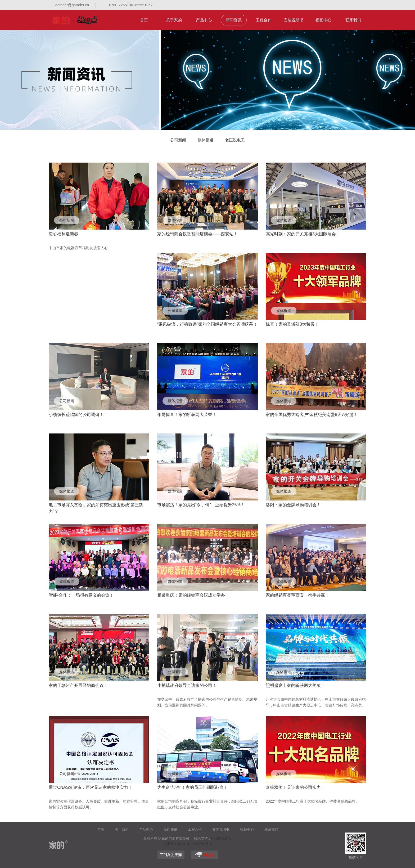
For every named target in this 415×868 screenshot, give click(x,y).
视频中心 (323, 20)
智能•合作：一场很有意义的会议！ (81, 595)
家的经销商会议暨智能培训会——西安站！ (197, 234)
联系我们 (353, 20)
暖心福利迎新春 (64, 234)
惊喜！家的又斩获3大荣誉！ (292, 324)
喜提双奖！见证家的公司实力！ (295, 787)
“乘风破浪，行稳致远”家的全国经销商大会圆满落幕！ (207, 324)
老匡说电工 (235, 140)
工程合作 (264, 20)
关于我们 (122, 829)
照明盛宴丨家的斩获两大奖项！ (295, 685)
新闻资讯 (234, 20)
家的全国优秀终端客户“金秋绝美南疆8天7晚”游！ (312, 415)
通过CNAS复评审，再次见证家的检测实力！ (91, 787)
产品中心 (204, 20)
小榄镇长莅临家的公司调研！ (76, 415)
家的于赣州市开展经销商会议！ (78, 685)
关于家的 (174, 20)
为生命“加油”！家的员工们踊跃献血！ (193, 787)
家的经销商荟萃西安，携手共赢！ (297, 595)
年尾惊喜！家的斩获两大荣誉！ (187, 415)
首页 (144, 20)
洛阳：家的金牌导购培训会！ (293, 505)
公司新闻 (178, 140)
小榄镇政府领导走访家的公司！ (187, 685)
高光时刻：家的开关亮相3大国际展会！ (303, 234)
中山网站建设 (222, 838)
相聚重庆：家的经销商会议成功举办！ (193, 595)
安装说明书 (294, 20)
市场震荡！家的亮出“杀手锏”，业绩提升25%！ (201, 505)
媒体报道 (206, 140)
